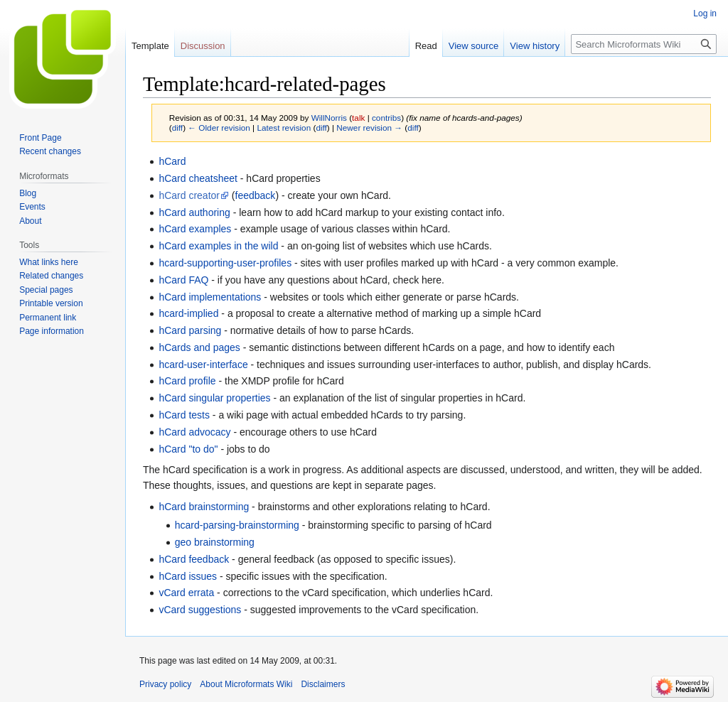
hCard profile (187, 381)
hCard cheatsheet (198, 178)
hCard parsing (190, 330)
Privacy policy (165, 684)
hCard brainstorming (204, 507)
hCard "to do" (188, 449)
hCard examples (195, 229)
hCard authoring (194, 212)
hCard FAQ (183, 280)
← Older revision (219, 128)
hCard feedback (194, 559)
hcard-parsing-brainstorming (237, 525)
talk (358, 118)
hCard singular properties (214, 398)
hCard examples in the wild (218, 246)
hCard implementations (210, 297)
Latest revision (284, 128)
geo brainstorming (215, 542)
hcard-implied (188, 313)
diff (177, 128)
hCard (172, 161)
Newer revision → (369, 128)
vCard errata (186, 593)
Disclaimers (323, 684)
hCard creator (189, 195)
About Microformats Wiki (246, 684)
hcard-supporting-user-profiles (225, 263)
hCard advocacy (194, 432)
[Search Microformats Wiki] (644, 44)
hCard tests (184, 415)
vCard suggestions (200, 610)
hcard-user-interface (203, 364)
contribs (386, 118)
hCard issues (188, 576)
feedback (256, 195)
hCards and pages (199, 347)
